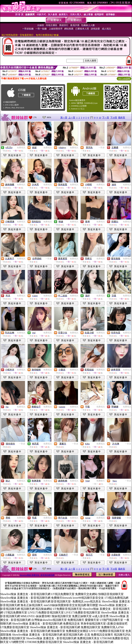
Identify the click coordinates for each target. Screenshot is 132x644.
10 (100, 117)
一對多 (102, 148)
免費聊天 (101, 481)
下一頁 (106, 117)
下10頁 (114, 117)
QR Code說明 (124, 79)
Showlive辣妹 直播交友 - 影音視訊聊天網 (37, 575)
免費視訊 (21, 148)
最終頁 (122, 117)
